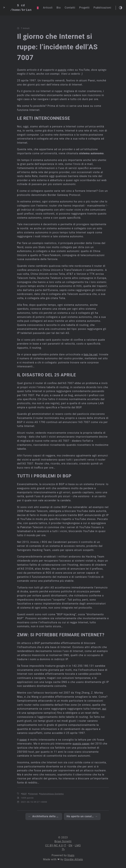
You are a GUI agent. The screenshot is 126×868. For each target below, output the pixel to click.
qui (104, 709)
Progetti (84, 8)
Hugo (71, 855)
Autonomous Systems (52, 794)
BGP (25, 794)
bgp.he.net (91, 354)
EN (70, 845)
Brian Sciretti (63, 841)
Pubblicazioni (102, 8)
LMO (78, 845)
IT (65, 845)
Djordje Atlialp (74, 859)
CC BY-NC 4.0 (54, 845)
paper (23, 740)
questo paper (81, 744)
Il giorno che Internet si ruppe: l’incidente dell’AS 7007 (57, 47)
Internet (34, 794)
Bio (59, 8)
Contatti (70, 8)
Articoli (48, 8)
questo (62, 70)
